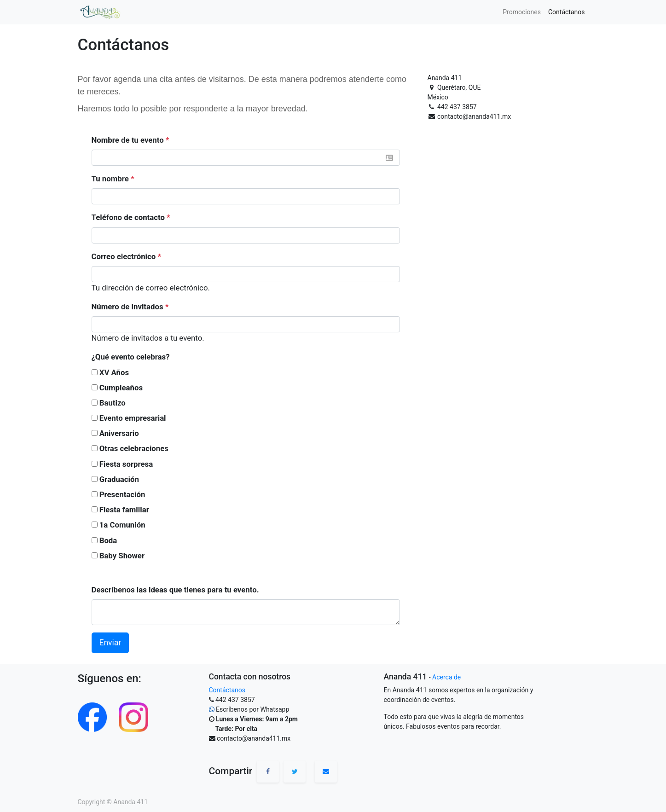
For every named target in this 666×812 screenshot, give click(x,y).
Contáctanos (227, 690)
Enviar (110, 643)
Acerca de (446, 677)
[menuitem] (522, 12)
